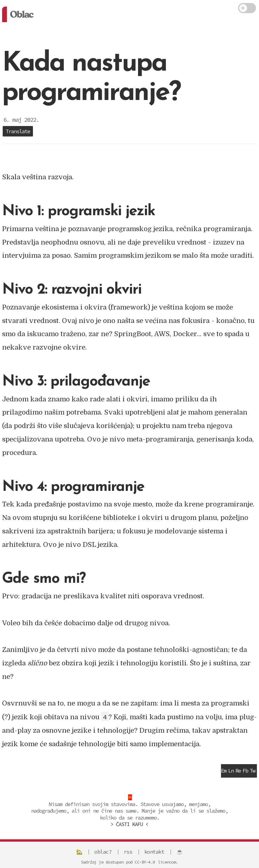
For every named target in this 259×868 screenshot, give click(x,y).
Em (224, 771)
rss (128, 852)
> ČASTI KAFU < (129, 824)
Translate (18, 131)
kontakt (154, 852)
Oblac (21, 14)
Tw (252, 771)
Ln (231, 771)
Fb (245, 771)
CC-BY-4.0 (145, 862)
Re (238, 771)
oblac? (103, 852)
